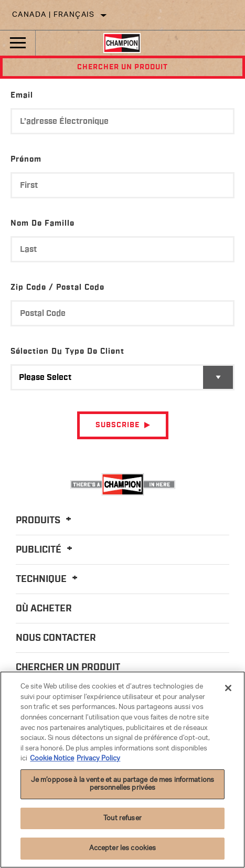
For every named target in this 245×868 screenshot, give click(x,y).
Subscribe (118, 425)
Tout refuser (122, 818)
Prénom (26, 159)
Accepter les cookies (123, 848)
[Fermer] (228, 688)
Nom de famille (42, 223)
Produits (45, 521)
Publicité (46, 550)
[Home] (122, 43)
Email (22, 95)
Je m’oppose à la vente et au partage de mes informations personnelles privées (122, 784)
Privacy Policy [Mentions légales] (98, 759)
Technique (48, 579)
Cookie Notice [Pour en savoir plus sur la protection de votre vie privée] (52, 759)
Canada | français (54, 15)
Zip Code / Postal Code (57, 287)
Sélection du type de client (67, 351)
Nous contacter (56, 638)
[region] (122, 770)
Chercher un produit (122, 67)
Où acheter (44, 609)
